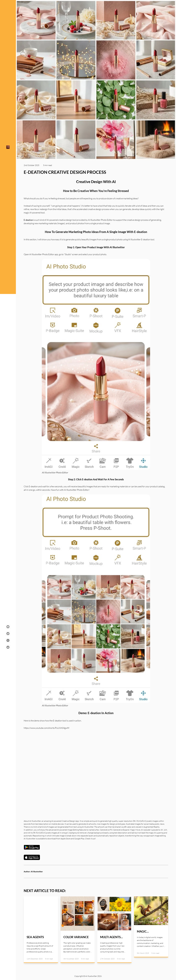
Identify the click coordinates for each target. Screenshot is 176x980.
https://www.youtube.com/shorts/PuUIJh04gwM (46, 728)
